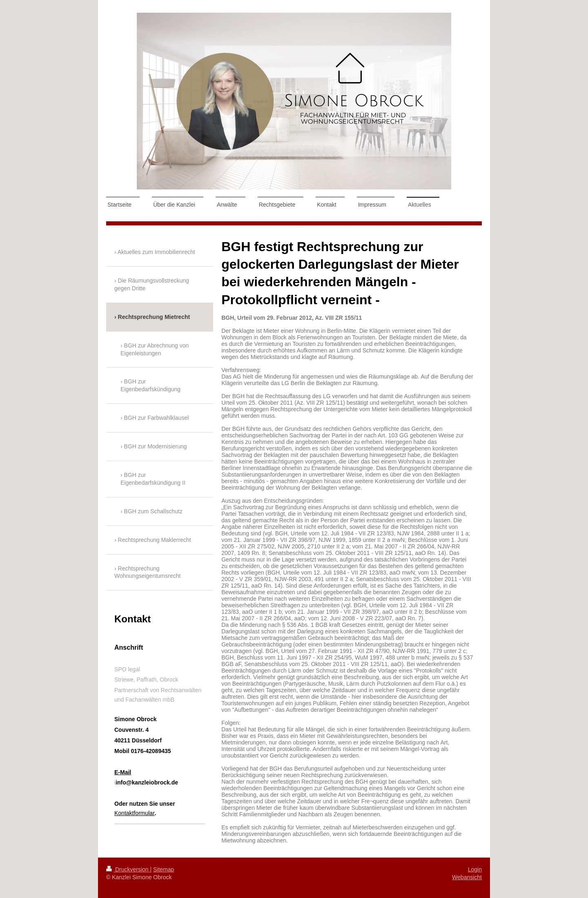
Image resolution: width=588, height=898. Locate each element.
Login (475, 869)
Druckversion (128, 869)
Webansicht (467, 877)
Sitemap (164, 869)
